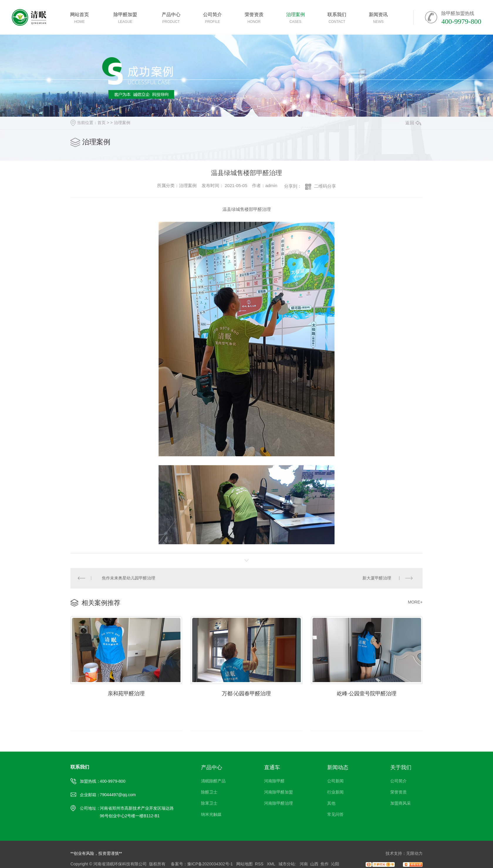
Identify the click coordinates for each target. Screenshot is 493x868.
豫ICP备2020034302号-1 (210, 864)
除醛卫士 (209, 792)
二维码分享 (325, 186)
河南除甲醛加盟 (278, 792)
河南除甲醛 (274, 781)
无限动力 (414, 854)
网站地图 (244, 864)
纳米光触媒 (211, 815)
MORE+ (415, 602)
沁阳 (335, 864)
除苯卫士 (209, 803)
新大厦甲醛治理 (377, 578)
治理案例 (122, 123)
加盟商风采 (401, 803)
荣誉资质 (399, 792)
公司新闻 (335, 781)
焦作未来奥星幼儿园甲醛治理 (129, 578)
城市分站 (287, 864)
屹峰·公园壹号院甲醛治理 (367, 694)
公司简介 (399, 781)
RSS (260, 864)
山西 (314, 864)
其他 (331, 803)
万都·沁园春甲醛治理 (246, 694)
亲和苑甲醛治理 (126, 694)
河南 (304, 864)
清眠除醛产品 (213, 781)
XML (271, 864)
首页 (102, 123)
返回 (413, 123)
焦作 (325, 864)
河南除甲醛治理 (278, 803)
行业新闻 (335, 792)
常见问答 (335, 815)
